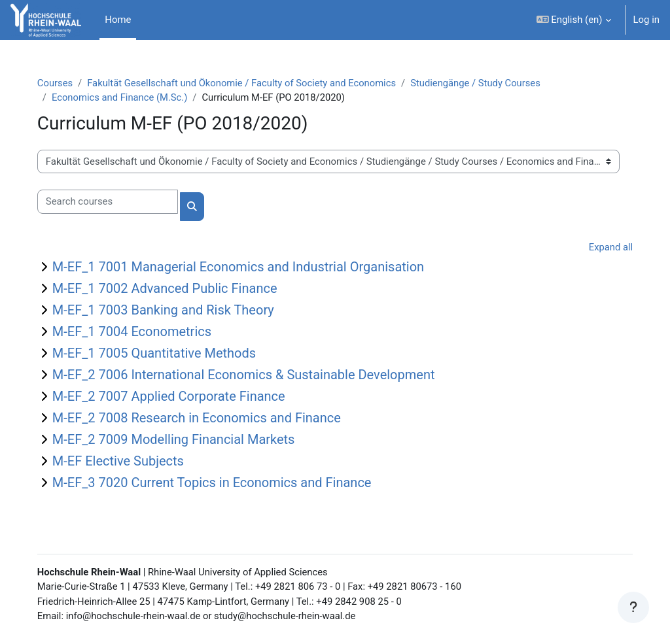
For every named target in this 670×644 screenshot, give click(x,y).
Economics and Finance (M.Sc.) (129, 97)
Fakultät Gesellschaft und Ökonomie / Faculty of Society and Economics (253, 83)
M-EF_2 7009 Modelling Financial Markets (183, 440)
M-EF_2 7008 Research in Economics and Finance (206, 418)
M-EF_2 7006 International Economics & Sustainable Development (253, 375)
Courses (64, 83)
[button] (574, 20)
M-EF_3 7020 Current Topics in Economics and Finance (221, 483)
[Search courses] (117, 202)
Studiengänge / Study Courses (488, 83)
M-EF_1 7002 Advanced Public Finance (174, 289)
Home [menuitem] (118, 20)
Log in (646, 20)
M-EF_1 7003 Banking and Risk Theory (172, 311)
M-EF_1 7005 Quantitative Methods (163, 354)
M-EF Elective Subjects (127, 462)
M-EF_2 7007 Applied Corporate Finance (178, 397)
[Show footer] (633, 607)
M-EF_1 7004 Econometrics (141, 332)
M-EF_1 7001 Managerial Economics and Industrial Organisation (247, 267)
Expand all (601, 248)
